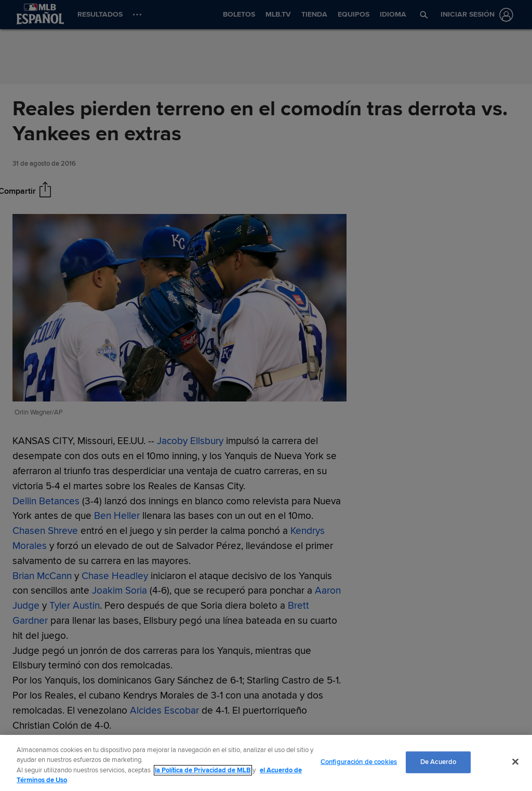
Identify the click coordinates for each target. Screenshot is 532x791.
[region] (266, 763)
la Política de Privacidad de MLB (203, 770)
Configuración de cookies (359, 762)
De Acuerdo (438, 762)
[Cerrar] (515, 761)
